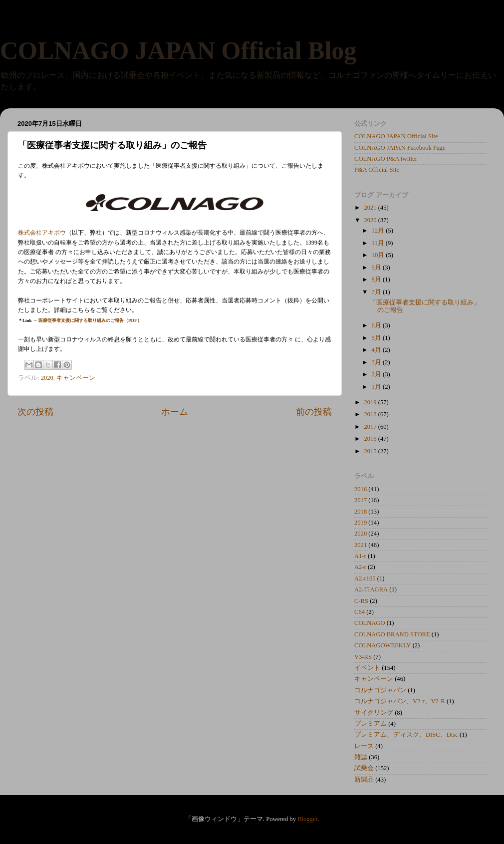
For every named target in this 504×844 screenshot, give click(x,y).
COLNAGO (370, 623)
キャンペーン (76, 378)
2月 (377, 374)
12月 (379, 231)
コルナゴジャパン (380, 690)
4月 (377, 350)
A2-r (360, 567)
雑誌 (361, 757)
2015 (371, 451)
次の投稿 (35, 412)
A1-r (360, 556)
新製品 (364, 780)
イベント (367, 668)
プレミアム (371, 724)
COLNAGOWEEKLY (382, 645)
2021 (371, 208)
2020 (47, 378)
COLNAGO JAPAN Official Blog (178, 50)
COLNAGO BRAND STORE (392, 634)
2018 (371, 414)
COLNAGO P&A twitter (386, 159)
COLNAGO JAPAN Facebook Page (400, 148)
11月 (379, 243)
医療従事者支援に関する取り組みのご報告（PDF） (90, 320)
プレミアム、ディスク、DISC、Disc (406, 735)
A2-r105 (365, 578)
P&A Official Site (377, 170)
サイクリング (374, 713)
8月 (377, 280)
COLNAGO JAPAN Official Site (396, 136)
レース (364, 746)
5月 (377, 338)
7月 (377, 292)
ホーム (175, 412)
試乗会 (364, 768)
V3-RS (363, 657)
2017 (371, 427)
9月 (377, 268)
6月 (377, 325)
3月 (377, 362)
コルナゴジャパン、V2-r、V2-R (400, 701)
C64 (360, 612)
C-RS (361, 601)
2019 (371, 402)
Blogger (307, 819)
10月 (379, 255)
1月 (377, 387)
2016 (371, 439)
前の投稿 (314, 412)
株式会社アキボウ (42, 233)
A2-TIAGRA (371, 589)
